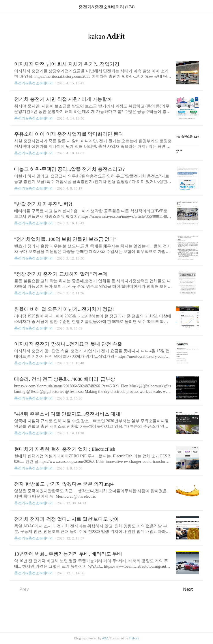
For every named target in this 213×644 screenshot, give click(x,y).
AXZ (105, 638)
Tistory (134, 638)
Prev (22, 589)
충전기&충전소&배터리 (34, 83)
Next (191, 589)
